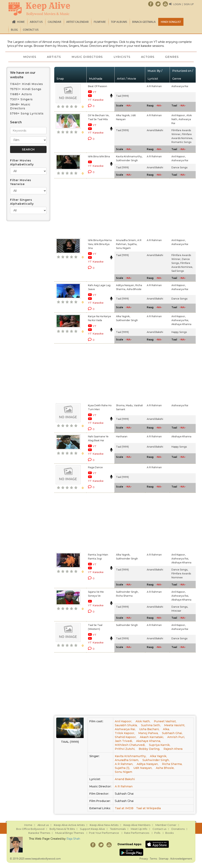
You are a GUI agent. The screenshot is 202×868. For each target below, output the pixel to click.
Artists (54, 57)
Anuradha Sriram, (126, 240)
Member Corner (166, 825)
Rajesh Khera (173, 749)
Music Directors (87, 57)
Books (169, 833)
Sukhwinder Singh (127, 160)
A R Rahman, (124, 764)
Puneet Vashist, (165, 721)
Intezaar (176, 611)
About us (36, 22)
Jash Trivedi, (124, 741)
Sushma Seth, (151, 725)
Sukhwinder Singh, (127, 592)
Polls (157, 833)
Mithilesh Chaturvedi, (130, 745)
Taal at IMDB (124, 808)
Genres (173, 57)
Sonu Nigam (123, 248)
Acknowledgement (181, 859)
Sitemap (164, 859)
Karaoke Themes (39, 833)
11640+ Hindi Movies (27, 84)
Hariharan (122, 436)
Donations (178, 829)
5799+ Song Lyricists (27, 113)
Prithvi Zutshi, (125, 749)
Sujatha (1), (122, 768)
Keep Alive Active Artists (69, 825)
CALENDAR (54, 22)
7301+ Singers (21, 99)
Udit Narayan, (143, 768)
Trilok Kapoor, (125, 733)
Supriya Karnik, (160, 745)
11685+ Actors (21, 94)
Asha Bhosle (134, 289)
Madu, (130, 405)
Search (16, 122)
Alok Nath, (143, 721)
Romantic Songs (181, 142)
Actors (148, 57)
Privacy (144, 859)
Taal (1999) (122, 96)
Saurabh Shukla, (126, 725)
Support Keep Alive (92, 829)
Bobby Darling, (149, 749)
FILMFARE (100, 22)
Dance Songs (179, 167)
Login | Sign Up (183, 4)
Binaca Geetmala (144, 22)
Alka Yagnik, (123, 115)
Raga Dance (95, 467)
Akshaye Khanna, (148, 741)
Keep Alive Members (137, 825)
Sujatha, (132, 244)
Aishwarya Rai (180, 86)
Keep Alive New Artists (104, 825)
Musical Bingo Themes (70, 833)
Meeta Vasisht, (175, 725)
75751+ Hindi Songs (26, 89)
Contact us (31, 30)
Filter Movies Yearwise (21, 182)
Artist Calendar (77, 22)
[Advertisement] (97, 207)
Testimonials (118, 829)
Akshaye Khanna (181, 324)
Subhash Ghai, (172, 733)
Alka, (166, 729)
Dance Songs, (180, 570)
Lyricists (122, 57)
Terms (153, 859)
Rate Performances (137, 833)
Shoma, (121, 405)
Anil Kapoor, (179, 115)
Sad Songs (178, 271)
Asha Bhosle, (165, 768)
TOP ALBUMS (119, 22)
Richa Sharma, (172, 764)
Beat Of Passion (98, 86)
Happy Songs (179, 332)
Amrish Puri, (176, 737)
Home (21, 22)
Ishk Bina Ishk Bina (99, 156)
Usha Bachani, (149, 729)
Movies (29, 57)
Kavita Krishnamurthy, (129, 156)
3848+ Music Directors (20, 106)
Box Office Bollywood (30, 829)
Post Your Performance (104, 833)
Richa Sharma (124, 596)
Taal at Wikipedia (148, 808)
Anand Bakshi (155, 130)
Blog (14, 30)
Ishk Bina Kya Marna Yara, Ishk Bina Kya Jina (100, 244)
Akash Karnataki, (152, 737)
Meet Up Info (139, 829)
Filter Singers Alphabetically (22, 202)
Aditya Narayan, (125, 285)
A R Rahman (154, 86)
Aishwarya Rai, (180, 320)
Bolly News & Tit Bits (62, 829)
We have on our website (23, 75)
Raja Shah (73, 839)
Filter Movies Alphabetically (22, 162)
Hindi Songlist (171, 22)
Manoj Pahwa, (148, 733)
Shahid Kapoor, (126, 737)
